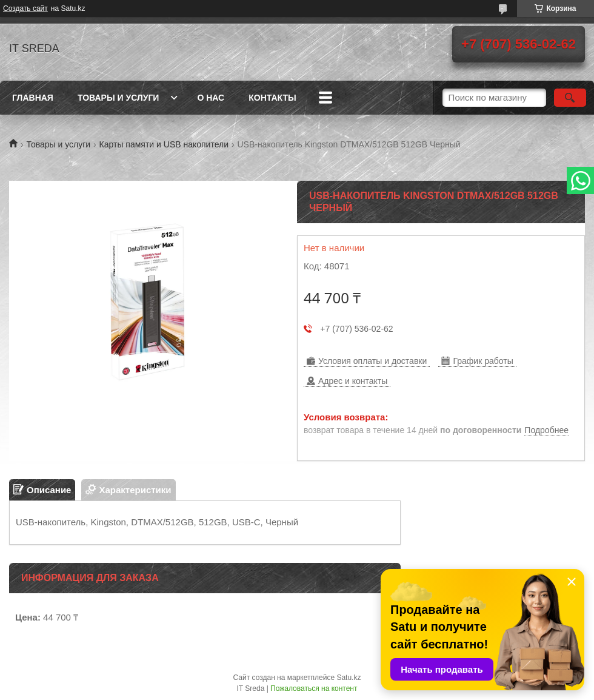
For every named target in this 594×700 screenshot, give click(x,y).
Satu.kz (349, 678)
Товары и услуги (118, 98)
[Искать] (570, 98)
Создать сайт (25, 8)
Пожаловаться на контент (314, 688)
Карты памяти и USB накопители (164, 144)
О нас (211, 98)
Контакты (272, 98)
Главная (33, 98)
